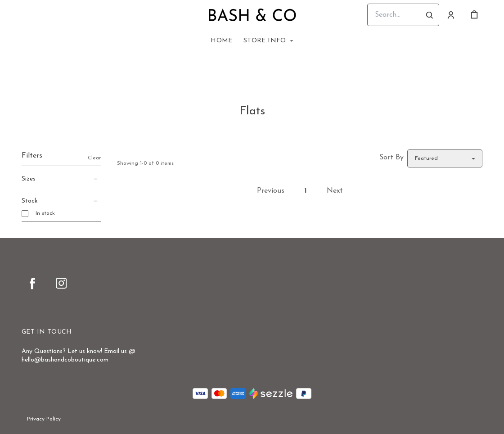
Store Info (265, 41)
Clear (94, 158)
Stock (61, 201)
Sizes (61, 179)
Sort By (391, 158)
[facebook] (32, 283)
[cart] (474, 15)
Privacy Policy (44, 419)
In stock (45, 213)
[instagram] (61, 283)
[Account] (451, 15)
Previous (271, 191)
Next (335, 191)
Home (222, 41)
